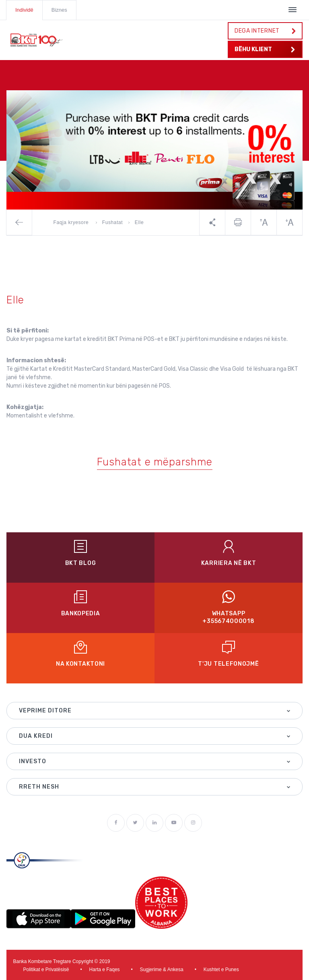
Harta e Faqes (105, 970)
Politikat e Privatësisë (46, 970)
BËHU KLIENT (265, 49)
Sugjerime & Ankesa (162, 970)
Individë (24, 10)
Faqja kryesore (72, 222)
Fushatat (113, 222)
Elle (139, 222)
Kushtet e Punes (221, 970)
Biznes (59, 10)
